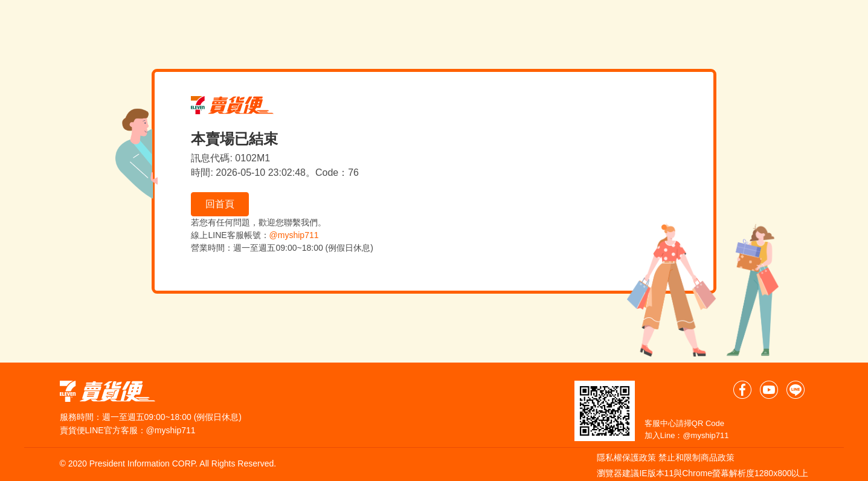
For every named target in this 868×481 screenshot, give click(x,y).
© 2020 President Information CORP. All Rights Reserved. (168, 463)
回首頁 (220, 204)
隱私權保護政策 (626, 457)
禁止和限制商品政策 (696, 457)
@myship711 (294, 235)
